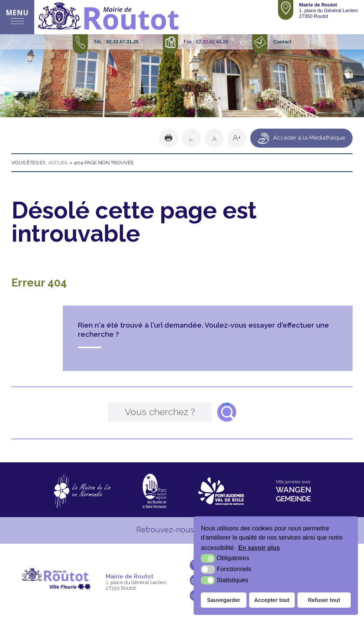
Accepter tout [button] (272, 600)
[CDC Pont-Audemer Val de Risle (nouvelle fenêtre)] (221, 491)
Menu (17, 12)
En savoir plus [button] (259, 548)
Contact (282, 42)
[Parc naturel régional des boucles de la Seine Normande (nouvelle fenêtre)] (154, 491)
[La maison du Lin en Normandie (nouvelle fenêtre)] (82, 491)
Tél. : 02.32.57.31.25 (116, 42)
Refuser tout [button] (324, 600)
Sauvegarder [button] (223, 600)
